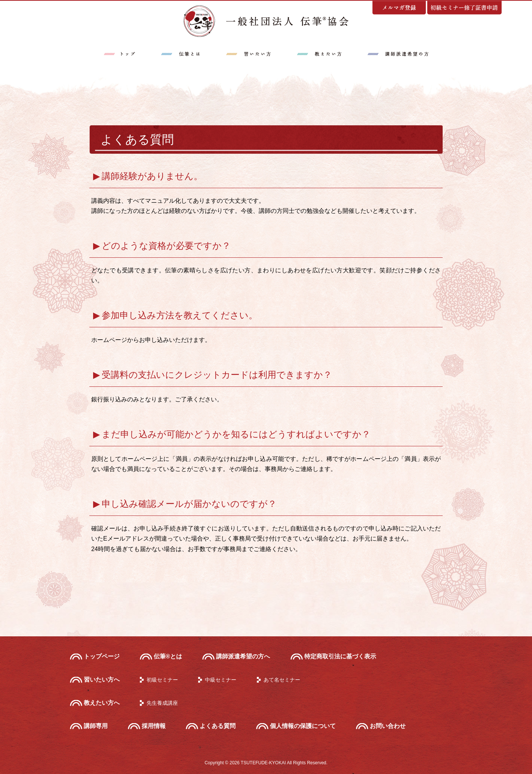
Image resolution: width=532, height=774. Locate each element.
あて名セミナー (282, 680)
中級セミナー (221, 680)
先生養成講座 (162, 703)
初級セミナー (162, 680)
